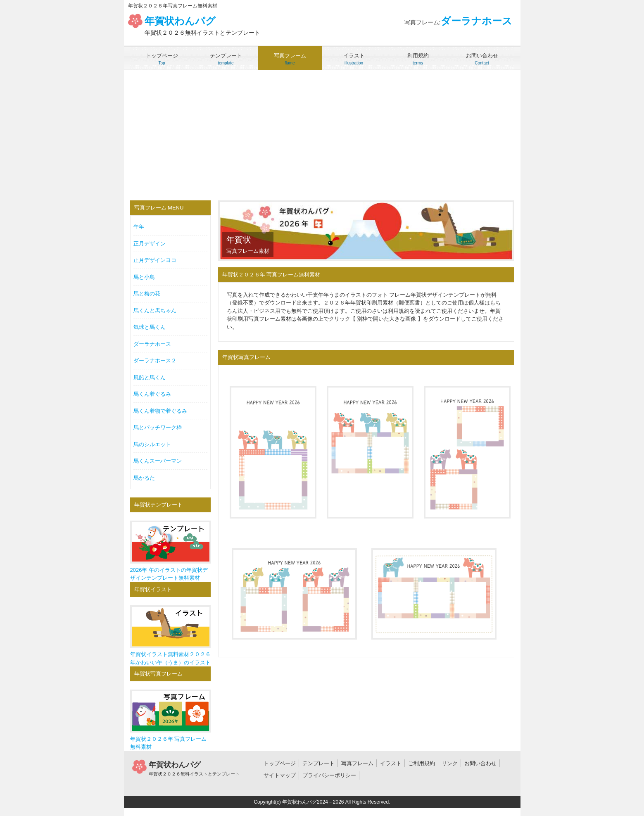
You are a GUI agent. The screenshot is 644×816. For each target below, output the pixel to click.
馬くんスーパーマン (158, 461)
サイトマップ (280, 775)
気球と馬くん (150, 327)
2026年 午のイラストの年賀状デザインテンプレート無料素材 (171, 551)
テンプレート (318, 763)
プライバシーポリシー (329, 775)
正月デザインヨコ (155, 260)
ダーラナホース (152, 344)
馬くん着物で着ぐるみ (160, 411)
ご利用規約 (422, 763)
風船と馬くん (150, 377)
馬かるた (144, 478)
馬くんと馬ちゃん (155, 310)
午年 (139, 227)
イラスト (391, 763)
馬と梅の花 (147, 294)
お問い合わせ (480, 763)
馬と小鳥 (144, 277)
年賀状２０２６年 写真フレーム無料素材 (171, 720)
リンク (450, 763)
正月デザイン (150, 244)
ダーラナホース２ (155, 360)
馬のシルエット (152, 444)
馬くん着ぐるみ (152, 394)
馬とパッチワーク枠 (158, 427)
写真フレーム (357, 763)
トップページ (280, 763)
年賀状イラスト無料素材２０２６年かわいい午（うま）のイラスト (171, 635)
